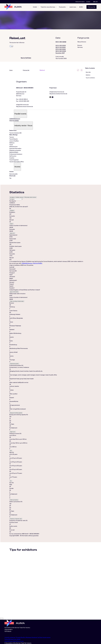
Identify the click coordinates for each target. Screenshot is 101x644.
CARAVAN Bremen (15, 119)
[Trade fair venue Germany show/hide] (56, 7)
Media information (80, 2)
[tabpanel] (46, 232)
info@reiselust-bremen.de (57, 92)
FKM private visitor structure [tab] (30, 198)
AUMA (81, 7)
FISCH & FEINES (14, 121)
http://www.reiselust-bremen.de (58, 94)
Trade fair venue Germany (48, 7)
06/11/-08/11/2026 (61, 51)
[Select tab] (16, 199)
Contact (88, 2)
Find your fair (91, 7)
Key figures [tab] (12, 198)
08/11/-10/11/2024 (61, 47)
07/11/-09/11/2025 (61, 49)
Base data (88, 72)
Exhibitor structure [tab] (20, 198)
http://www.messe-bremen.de (25, 107)
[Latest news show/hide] (77, 7)
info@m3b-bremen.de (22, 105)
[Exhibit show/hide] (38, 7)
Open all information (14, 292)
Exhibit (35, 7)
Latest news (73, 7)
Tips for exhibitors (90, 78)
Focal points (62, 7)
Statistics (88, 75)
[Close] (2, 637)
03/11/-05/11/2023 (61, 46)
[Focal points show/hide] (67, 7)
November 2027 (60, 53)
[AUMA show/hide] (84, 7)
